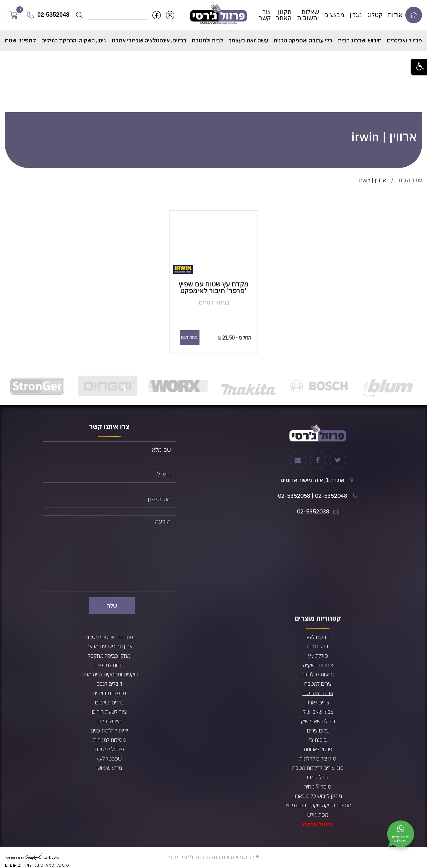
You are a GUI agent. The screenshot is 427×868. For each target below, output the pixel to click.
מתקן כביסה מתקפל (109, 656)
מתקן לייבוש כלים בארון (318, 796)
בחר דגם (189, 337)
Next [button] (8, 386)
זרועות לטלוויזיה (318, 674)
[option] (389, 386)
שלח (112, 606)
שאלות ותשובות (308, 15)
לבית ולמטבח (207, 40)
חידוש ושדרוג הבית (360, 40)
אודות (395, 15)
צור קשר (265, 15)
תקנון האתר (284, 15)
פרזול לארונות (318, 749)
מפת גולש (318, 815)
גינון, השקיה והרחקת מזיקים (74, 40)
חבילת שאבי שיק (318, 721)
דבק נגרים (318, 646)
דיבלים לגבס (109, 684)
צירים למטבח (318, 684)
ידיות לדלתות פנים (109, 730)
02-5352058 (294, 496)
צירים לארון (318, 702)
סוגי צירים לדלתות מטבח (318, 768)
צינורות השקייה (318, 665)
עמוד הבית (410, 180)
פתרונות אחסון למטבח (109, 637)
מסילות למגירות (109, 740)
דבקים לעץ (318, 637)
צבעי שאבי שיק (318, 712)
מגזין (356, 15)
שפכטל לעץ (109, 758)
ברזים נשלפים (109, 702)
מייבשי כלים (109, 721)
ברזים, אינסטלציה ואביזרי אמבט (149, 40)
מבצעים (334, 15)
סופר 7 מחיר (318, 787)
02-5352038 (313, 511)
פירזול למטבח (109, 749)
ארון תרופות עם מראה (109, 646)
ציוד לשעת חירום (109, 712)
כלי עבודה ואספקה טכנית (303, 40)
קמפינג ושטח (21, 40)
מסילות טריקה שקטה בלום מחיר (318, 805)
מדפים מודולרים (109, 693)
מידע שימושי (109, 768)
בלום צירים (318, 730)
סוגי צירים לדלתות (318, 758)
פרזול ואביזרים (404, 40)
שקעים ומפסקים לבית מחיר (109, 674)
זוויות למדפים (109, 665)
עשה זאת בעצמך (248, 40)
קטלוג (375, 15)
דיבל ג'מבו (318, 777)
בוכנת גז (318, 740)
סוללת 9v (318, 656)
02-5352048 (331, 496)
